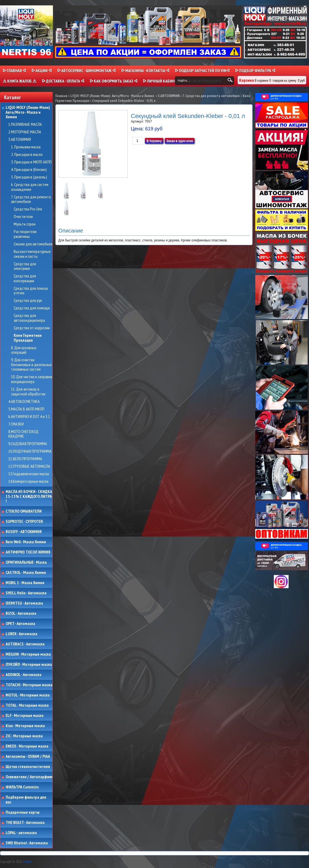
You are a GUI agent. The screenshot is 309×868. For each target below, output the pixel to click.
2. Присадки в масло (27, 155)
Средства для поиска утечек (31, 291)
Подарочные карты (23, 812)
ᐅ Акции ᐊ (42, 70)
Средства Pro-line (28, 209)
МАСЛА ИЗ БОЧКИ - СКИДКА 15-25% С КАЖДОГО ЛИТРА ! (29, 496)
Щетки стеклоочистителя (28, 767)
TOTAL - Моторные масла (27, 705)
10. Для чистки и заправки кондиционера (32, 379)
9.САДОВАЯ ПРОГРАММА (28, 444)
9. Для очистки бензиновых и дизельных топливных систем (31, 365)
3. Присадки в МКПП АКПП (31, 162)
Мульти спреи (25, 224)
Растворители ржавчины (25, 234)
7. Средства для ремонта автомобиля (31, 199)
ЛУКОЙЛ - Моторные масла (29, 665)
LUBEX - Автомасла (21, 634)
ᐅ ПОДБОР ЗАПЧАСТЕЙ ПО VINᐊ (202, 70)
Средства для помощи (32, 308)
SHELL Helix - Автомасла (26, 593)
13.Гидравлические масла (29, 474)
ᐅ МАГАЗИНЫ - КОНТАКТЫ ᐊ (145, 70)
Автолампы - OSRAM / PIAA (28, 756)
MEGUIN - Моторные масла (28, 654)
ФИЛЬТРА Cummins (22, 787)
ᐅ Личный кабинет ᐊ (163, 81)
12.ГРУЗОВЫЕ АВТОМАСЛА (29, 466)
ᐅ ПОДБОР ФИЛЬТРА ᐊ (255, 70)
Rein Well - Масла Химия (26, 542)
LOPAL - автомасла (21, 833)
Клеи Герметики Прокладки (28, 338)
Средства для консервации (25, 278)
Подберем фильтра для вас (26, 800)
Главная (61, 96)
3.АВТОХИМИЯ (20, 140)
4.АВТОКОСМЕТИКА (24, 402)
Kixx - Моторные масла (25, 726)
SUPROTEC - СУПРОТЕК (24, 521)
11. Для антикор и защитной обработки (28, 392)
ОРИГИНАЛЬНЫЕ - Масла (26, 562)
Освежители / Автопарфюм (29, 777)
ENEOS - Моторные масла (27, 746)
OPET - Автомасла (20, 624)
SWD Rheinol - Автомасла (27, 843)
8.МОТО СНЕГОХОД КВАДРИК (23, 434)
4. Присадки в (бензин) (29, 170)
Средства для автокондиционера (29, 318)
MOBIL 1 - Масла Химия (25, 583)
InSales (27, 862)
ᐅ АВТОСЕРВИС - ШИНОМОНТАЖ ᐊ (86, 70)
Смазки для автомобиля (33, 244)
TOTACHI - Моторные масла (29, 685)
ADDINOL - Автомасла (24, 675)
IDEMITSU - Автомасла (24, 603)
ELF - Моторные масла (25, 716)
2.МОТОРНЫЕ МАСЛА (25, 132)
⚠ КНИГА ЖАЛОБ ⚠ (19, 81)
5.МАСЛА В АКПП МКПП (26, 409)
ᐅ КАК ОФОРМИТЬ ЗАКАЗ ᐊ (114, 81)
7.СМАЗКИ (16, 424)
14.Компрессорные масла (28, 481)
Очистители (23, 217)
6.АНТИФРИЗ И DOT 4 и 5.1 (29, 417)
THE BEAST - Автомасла (25, 823)
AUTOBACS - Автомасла (25, 644)
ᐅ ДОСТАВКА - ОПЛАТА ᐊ (63, 81)
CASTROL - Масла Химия (26, 573)
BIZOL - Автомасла (21, 613)
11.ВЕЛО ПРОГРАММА (25, 459)
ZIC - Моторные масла (24, 736)
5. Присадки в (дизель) (29, 177)
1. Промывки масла (26, 147)
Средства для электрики (25, 266)
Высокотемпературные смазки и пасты (32, 254)
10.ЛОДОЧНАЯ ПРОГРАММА (30, 451)
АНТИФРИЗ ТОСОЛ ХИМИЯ (28, 552)
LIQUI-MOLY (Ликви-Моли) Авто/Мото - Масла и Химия (28, 112)
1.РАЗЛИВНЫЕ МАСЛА (25, 124)
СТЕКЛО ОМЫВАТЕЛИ (24, 511)
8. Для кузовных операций (24, 350)
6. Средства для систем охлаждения (30, 187)
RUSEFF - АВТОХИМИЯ (24, 532)
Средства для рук (28, 301)
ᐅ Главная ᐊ (14, 70)
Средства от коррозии (32, 328)
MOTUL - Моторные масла (28, 695)
